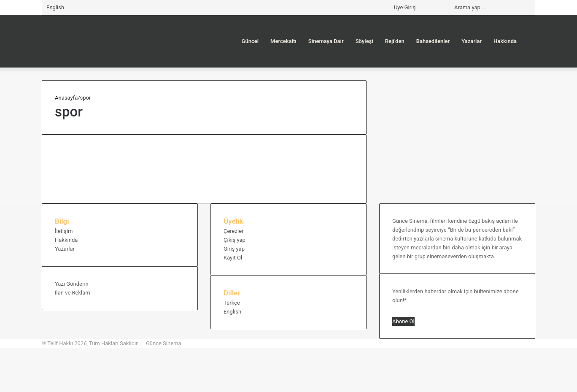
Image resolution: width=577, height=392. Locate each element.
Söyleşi (364, 41)
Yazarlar (472, 41)
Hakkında (505, 41)
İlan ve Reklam (73, 293)
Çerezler (233, 231)
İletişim (64, 231)
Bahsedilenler (433, 41)
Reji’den (395, 41)
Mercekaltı (283, 41)
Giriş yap (234, 249)
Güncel (250, 41)
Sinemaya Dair (326, 41)
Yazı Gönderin (72, 284)
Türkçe (232, 303)
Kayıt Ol (233, 258)
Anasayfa (66, 98)
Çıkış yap (235, 240)
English (55, 7)
